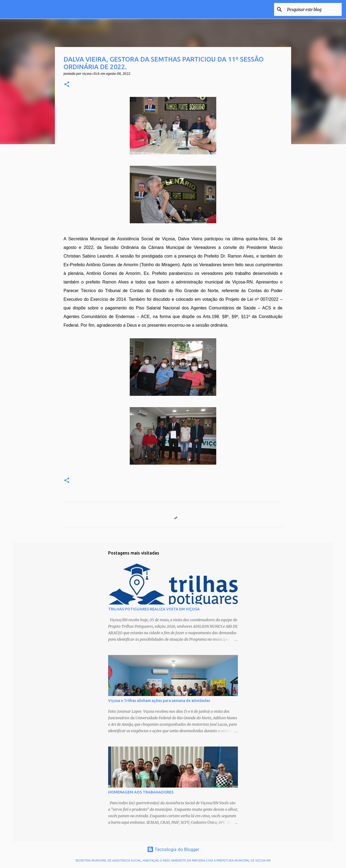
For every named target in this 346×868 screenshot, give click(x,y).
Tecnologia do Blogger (173, 849)
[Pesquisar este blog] (313, 9)
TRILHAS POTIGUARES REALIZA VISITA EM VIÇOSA (154, 609)
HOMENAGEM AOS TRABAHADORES (141, 792)
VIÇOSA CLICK (44, 9)
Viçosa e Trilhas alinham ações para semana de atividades (159, 701)
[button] (67, 85)
